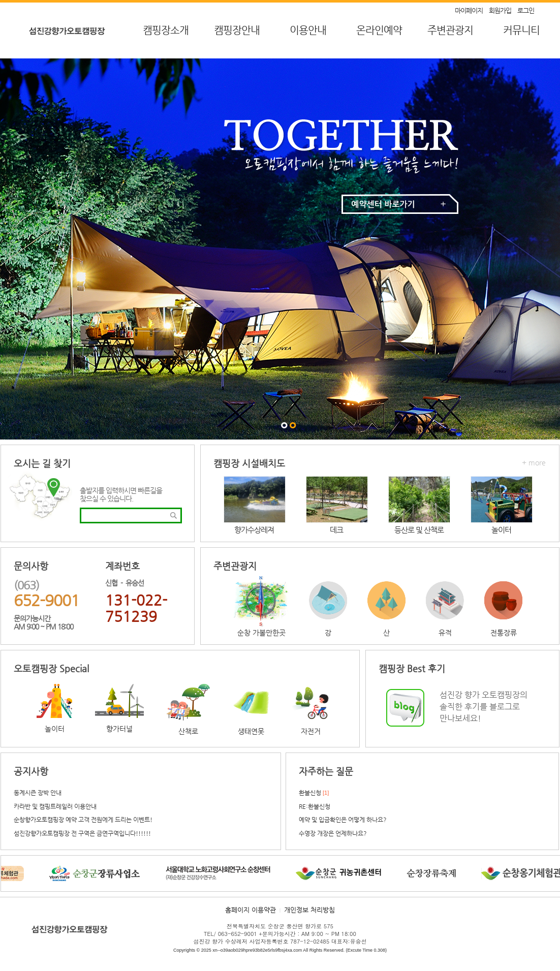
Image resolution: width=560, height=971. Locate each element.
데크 (336, 530)
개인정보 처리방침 (309, 910)
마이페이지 (469, 10)
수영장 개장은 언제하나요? (333, 833)
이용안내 (308, 30)
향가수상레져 (254, 530)
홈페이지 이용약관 (251, 910)
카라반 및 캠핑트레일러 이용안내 (55, 806)
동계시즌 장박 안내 (38, 793)
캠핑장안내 (237, 30)
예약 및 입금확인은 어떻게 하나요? (343, 820)
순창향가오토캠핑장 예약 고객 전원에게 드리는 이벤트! (83, 820)
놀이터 (501, 530)
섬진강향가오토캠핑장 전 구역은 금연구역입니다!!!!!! (82, 833)
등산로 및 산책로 (419, 530)
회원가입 (500, 10)
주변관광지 (450, 30)
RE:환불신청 (315, 806)
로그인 (526, 10)
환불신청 (310, 793)
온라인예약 (379, 30)
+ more (534, 462)
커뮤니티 (521, 30)
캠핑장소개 (166, 30)
